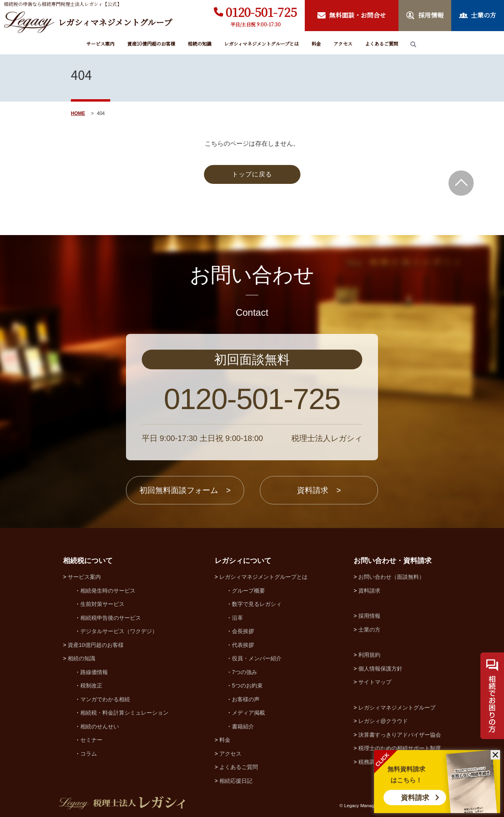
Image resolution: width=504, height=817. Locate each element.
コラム (89, 754)
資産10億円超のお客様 (151, 44)
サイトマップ (375, 682)
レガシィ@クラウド (383, 721)
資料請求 (415, 798)
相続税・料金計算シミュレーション (124, 713)
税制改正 (91, 685)
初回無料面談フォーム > (185, 490)
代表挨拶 (243, 645)
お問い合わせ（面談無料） (391, 577)
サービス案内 (100, 44)
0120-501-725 (261, 12)
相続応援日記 (236, 781)
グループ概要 (248, 591)
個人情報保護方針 (380, 669)
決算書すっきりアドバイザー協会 (400, 735)
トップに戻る (252, 174)
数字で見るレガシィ (257, 604)
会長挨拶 (243, 631)
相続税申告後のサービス (111, 618)
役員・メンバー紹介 (257, 658)
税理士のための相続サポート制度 (400, 748)
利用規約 (369, 655)
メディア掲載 (248, 713)
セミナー (91, 740)
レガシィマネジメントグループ (397, 708)
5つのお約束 (247, 685)
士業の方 (369, 630)
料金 (316, 44)
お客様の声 (246, 699)
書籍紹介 (243, 726)
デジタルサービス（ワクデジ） (119, 631)
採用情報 (369, 616)
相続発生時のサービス (108, 591)
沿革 (237, 618)
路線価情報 (94, 672)
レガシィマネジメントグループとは (261, 44)
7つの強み (245, 672)
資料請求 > (319, 490)
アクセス (343, 44)
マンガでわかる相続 (105, 699)
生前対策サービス (102, 604)
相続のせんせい (100, 726)
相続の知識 (200, 44)
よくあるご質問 (382, 44)
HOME (78, 113)
